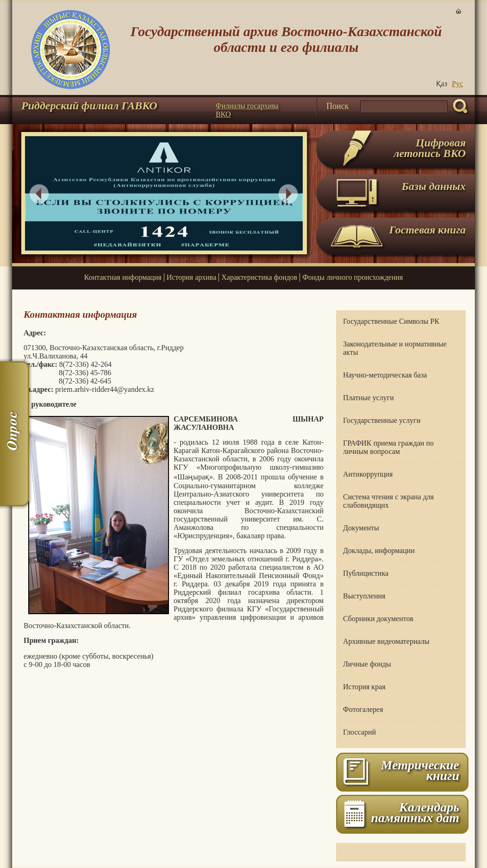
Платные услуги (368, 398)
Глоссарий (359, 732)
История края (364, 687)
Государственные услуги (382, 420)
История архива (191, 277)
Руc (457, 84)
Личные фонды (367, 664)
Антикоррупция (368, 474)
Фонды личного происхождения (353, 277)
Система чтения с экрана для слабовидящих (388, 501)
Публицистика (366, 573)
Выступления (364, 596)
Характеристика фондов (259, 277)
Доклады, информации (379, 550)
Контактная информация (123, 277)
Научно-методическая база (385, 375)
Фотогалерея (363, 709)
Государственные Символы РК (391, 321)
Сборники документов (378, 619)
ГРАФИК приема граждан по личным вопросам (388, 447)
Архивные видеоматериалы (386, 641)
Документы (361, 528)
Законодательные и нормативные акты (395, 348)
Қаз (442, 84)
